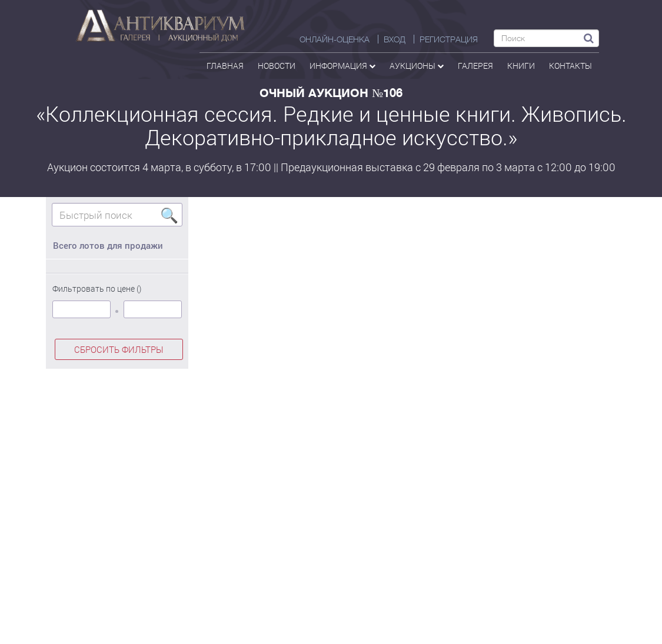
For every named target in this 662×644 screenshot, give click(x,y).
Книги (521, 66)
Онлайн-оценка (335, 39)
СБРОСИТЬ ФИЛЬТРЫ (119, 349)
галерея (475, 66)
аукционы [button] (417, 66)
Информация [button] (342, 66)
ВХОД (395, 39)
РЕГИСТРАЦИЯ (449, 39)
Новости (277, 66)
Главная (225, 66)
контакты (570, 66)
